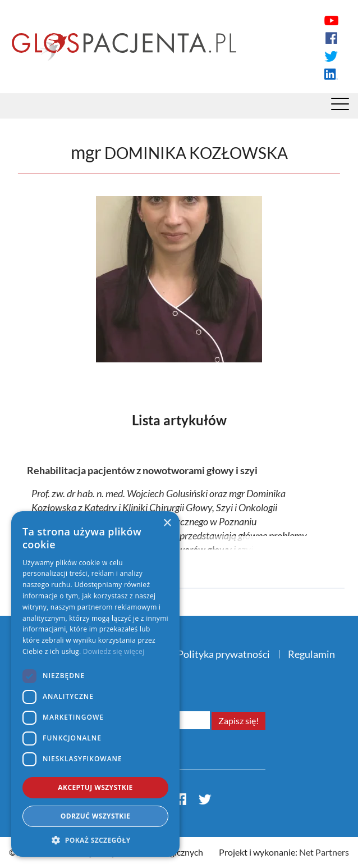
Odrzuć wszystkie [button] (95, 816)
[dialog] (95, 684)
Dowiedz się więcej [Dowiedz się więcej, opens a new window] (114, 651)
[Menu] (340, 107)
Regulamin (311, 654)
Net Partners (324, 852)
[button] (95, 840)
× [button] (167, 523)
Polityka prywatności (224, 654)
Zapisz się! (238, 721)
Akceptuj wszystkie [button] (95, 787)
